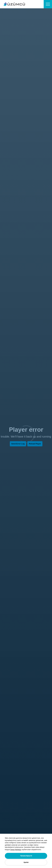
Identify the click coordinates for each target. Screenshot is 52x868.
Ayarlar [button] (26, 862)
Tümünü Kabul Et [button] (26, 856)
